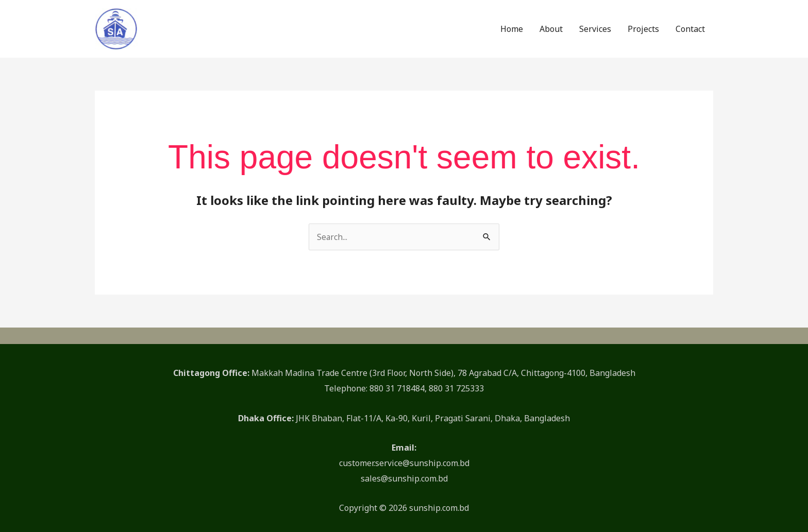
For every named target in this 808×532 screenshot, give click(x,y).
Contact (690, 25)
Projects (643, 25)
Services (595, 25)
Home (512, 25)
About (551, 25)
